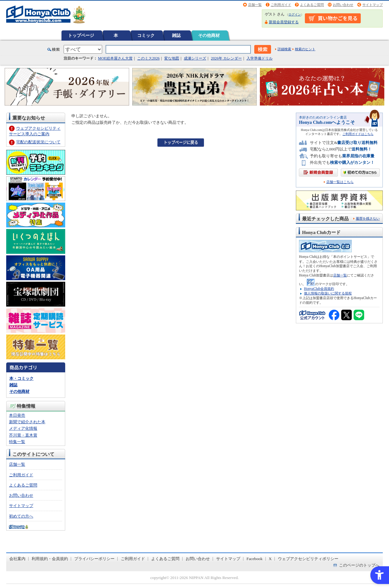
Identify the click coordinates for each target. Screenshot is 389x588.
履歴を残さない (368, 218)
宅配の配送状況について (38, 142)
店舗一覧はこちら (340, 182)
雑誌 (176, 35)
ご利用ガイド (281, 5)
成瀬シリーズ (195, 58)
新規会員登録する (284, 22)
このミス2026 (148, 58)
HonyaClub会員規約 (319, 289)
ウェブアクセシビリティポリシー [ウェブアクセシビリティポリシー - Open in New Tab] (308, 559)
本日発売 (17, 415)
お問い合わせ (343, 5)
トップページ (81, 35)
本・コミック (21, 378)
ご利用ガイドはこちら (358, 134)
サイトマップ (373, 5)
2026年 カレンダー (226, 58)
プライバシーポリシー (94, 559)
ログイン (295, 14)
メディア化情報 (23, 428)
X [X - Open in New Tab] (270, 559)
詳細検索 (284, 49)
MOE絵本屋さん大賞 (115, 58)
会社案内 (17, 559)
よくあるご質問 (312, 5)
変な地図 (172, 58)
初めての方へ (21, 516)
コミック (146, 35)
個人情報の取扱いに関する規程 (328, 293)
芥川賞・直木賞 (23, 435)
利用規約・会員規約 (50, 559)
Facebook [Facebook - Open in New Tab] (255, 559)
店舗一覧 (255, 5)
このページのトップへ (359, 565)
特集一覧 (17, 442)
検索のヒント (305, 49)
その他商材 (209, 35)
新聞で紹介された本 (27, 422)
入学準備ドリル (260, 58)
